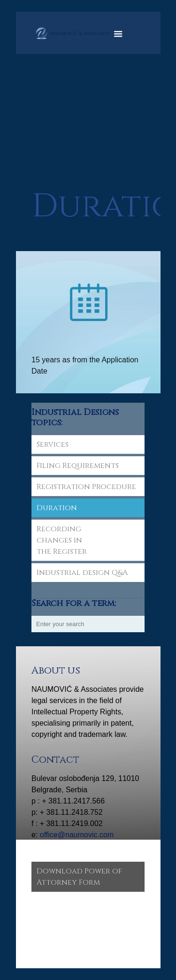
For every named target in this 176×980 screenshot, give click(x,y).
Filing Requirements (78, 466)
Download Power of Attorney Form (79, 877)
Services (53, 444)
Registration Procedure (86, 487)
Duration (57, 508)
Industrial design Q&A (82, 573)
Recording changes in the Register (62, 540)
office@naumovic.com (77, 835)
